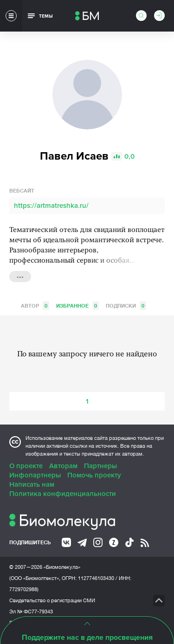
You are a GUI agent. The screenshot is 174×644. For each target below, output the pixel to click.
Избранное (77, 306)
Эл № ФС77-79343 (31, 612)
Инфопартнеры (35, 475)
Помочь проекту (94, 475)
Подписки (126, 306)
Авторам (63, 466)
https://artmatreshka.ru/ (51, 206)
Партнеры (100, 466)
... (20, 276)
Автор (35, 306)
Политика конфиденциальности (63, 494)
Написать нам (32, 484)
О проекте (26, 466)
